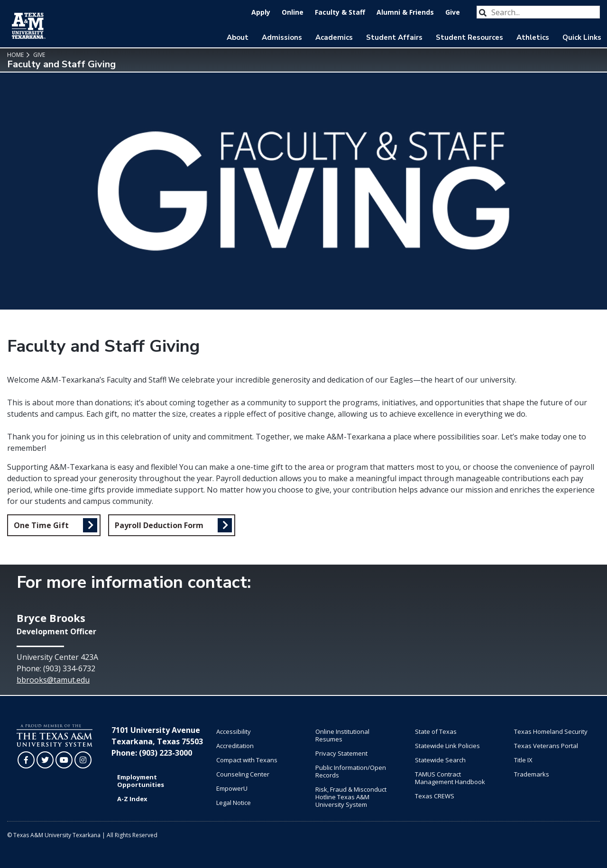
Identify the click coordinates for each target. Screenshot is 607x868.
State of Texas (436, 731)
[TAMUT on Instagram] (83, 760)
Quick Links (582, 37)
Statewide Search (440, 760)
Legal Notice (234, 803)
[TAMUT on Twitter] (45, 760)
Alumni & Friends (405, 12)
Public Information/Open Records (351, 771)
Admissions (282, 37)
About (238, 37)
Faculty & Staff (340, 12)
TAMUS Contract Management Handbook (450, 778)
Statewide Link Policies (447, 746)
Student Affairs (394, 37)
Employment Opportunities (141, 781)
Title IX (523, 760)
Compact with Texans (247, 760)
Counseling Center (243, 774)
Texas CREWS (435, 796)
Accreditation (235, 746)
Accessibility (234, 731)
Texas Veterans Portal (546, 746)
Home (15, 55)
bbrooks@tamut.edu (53, 680)
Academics (334, 37)
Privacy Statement (341, 753)
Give (453, 12)
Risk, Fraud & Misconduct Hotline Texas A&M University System (351, 797)
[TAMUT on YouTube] (64, 760)
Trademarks (532, 774)
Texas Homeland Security (551, 731)
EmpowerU (232, 788)
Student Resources (469, 37)
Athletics (533, 37)
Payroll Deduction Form (159, 525)
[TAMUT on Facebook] (26, 760)
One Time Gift (41, 525)
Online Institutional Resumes (342, 735)
